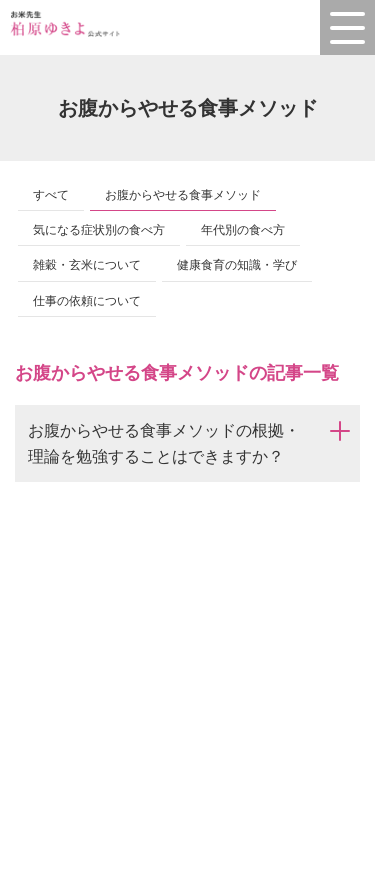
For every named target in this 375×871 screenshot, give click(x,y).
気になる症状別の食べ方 (99, 230)
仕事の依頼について (87, 301)
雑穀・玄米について (87, 265)
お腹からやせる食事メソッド (183, 195)
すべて (51, 195)
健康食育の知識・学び (237, 265)
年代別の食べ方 (243, 230)
